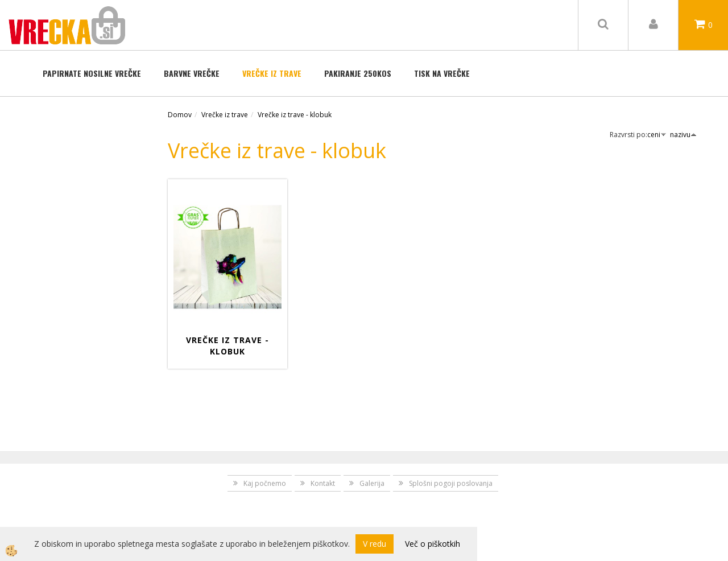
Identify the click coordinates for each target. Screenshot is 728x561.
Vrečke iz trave (272, 73)
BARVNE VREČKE (192, 73)
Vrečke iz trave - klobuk (295, 115)
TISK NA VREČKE (442, 73)
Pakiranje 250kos (358, 73)
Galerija (372, 483)
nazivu (683, 135)
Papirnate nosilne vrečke (92, 73)
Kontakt (323, 483)
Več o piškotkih (433, 544)
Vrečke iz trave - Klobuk (227, 346)
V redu (375, 544)
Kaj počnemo (265, 483)
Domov (180, 115)
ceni (657, 135)
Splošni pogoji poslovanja (451, 483)
